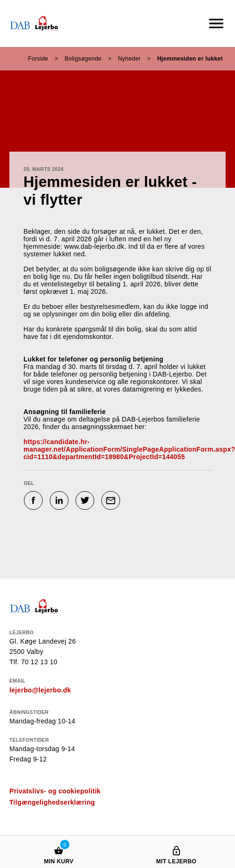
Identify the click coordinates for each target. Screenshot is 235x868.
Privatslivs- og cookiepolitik (55, 791)
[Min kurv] (59, 841)
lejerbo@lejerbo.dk (40, 690)
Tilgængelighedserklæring (52, 802)
